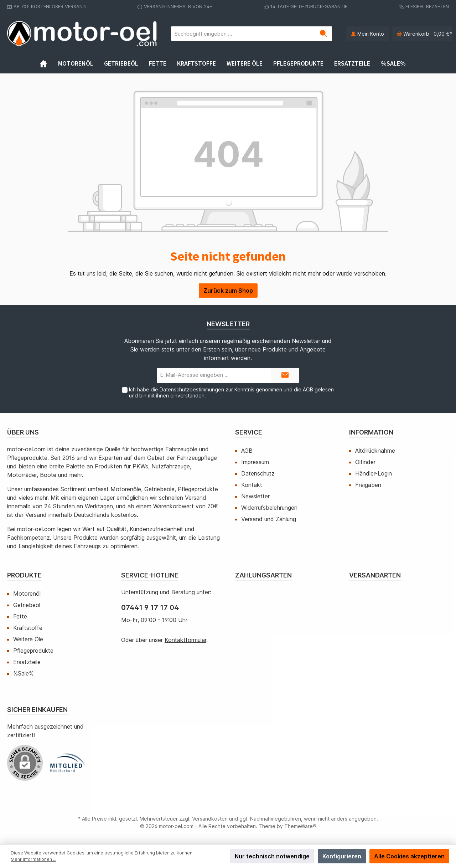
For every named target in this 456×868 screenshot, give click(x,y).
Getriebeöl (27, 605)
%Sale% (23, 673)
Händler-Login (374, 473)
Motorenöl (27, 594)
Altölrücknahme (375, 451)
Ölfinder (365, 462)
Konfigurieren (342, 856)
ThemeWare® (300, 826)
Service (249, 432)
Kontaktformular (185, 640)
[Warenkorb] (422, 34)
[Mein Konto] (367, 34)
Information (371, 432)
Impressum (255, 462)
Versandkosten (210, 819)
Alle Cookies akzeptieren (409, 856)
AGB (308, 389)
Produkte (24, 575)
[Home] (49, 63)
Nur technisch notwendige (272, 856)
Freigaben (368, 485)
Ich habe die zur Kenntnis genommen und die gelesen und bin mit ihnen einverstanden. (231, 392)
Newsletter (255, 496)
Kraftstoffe (28, 628)
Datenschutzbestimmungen (192, 389)
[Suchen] (324, 34)
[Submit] (285, 376)
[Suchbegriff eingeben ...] (243, 34)
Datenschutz (258, 473)
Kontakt (252, 485)
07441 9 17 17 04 (150, 607)
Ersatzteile (27, 662)
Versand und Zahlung (269, 519)
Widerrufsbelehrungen (269, 508)
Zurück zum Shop (228, 291)
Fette (20, 616)
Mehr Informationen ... (33, 859)
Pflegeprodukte (33, 651)
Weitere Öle (28, 639)
